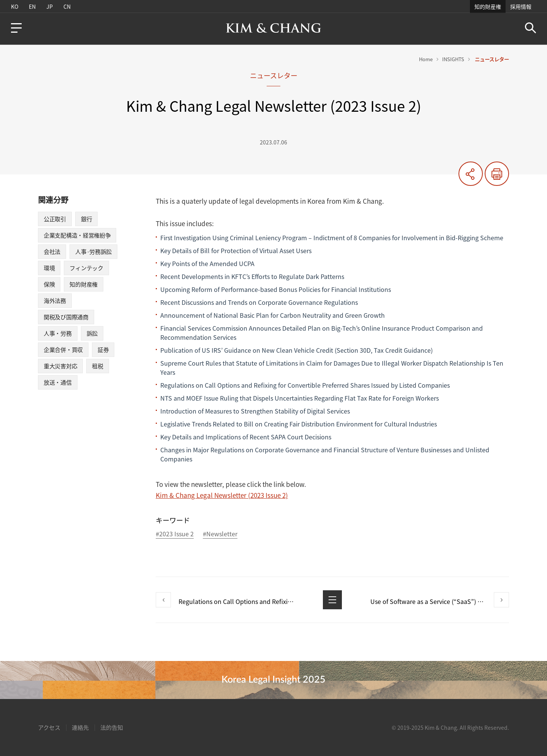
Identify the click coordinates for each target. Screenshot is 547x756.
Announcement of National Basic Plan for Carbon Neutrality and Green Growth (273, 315)
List (332, 600)
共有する (471, 174)
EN (32, 6)
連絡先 (80, 727)
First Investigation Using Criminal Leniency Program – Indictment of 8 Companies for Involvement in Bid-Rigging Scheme (332, 238)
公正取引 (55, 219)
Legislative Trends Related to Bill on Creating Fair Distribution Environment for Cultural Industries (299, 424)
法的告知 (112, 727)
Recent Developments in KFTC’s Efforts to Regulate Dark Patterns (252, 276)
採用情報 (521, 6)
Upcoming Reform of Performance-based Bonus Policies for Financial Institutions (276, 289)
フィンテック (86, 268)
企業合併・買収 (63, 350)
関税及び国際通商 (66, 317)
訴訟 (92, 333)
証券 (103, 350)
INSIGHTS (453, 59)
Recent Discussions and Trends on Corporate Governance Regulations (259, 302)
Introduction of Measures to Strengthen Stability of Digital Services (255, 411)
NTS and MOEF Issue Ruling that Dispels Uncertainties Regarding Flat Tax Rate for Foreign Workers (300, 398)
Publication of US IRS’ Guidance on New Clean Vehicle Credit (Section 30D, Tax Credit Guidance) (296, 350)
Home (426, 59)
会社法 (52, 252)
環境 (49, 268)
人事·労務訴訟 (93, 252)
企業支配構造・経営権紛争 (77, 235)
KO (15, 6)
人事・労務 (58, 333)
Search (530, 28)
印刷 (497, 174)
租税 (97, 366)
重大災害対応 (60, 366)
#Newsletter (220, 534)
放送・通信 (58, 382)
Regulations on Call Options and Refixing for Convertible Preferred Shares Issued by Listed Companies (305, 385)
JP (50, 6)
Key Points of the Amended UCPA (207, 263)
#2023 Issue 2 (175, 534)
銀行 (86, 219)
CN (67, 6)
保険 (49, 284)
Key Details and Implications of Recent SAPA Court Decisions (246, 437)
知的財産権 (488, 6)
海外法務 (55, 301)
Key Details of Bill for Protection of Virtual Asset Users (236, 250)
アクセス (49, 727)
